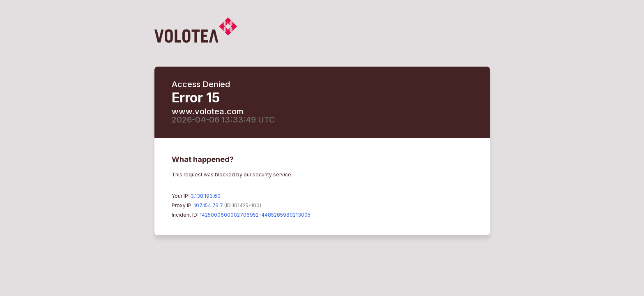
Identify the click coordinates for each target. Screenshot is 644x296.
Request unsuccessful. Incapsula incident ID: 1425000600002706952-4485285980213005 (322, 148)
